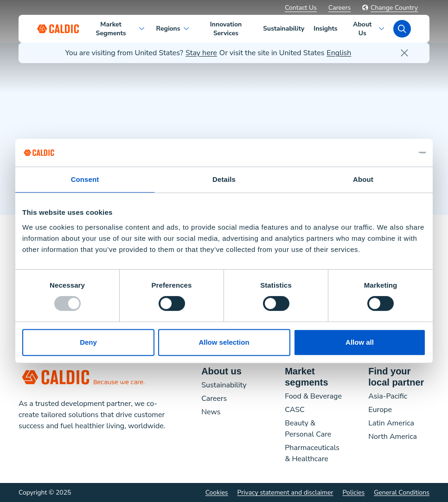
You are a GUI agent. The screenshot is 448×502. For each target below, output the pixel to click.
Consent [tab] (85, 179)
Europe (380, 410)
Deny (88, 342)
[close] (404, 53)
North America (393, 437)
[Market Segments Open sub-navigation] (142, 29)
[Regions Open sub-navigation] (187, 29)
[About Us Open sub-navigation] (382, 29)
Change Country (390, 8)
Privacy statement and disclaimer (285, 492)
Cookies (217, 492)
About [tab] (363, 179)
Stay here (201, 53)
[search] (402, 29)
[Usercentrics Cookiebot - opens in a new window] (385, 153)
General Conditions (402, 492)
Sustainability (224, 385)
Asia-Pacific (388, 396)
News (211, 412)
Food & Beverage (313, 396)
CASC (295, 410)
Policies (354, 492)
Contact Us (301, 8)
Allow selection (224, 342)
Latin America (391, 423)
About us (221, 371)
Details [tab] (224, 179)
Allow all (360, 342)
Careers (339, 8)
